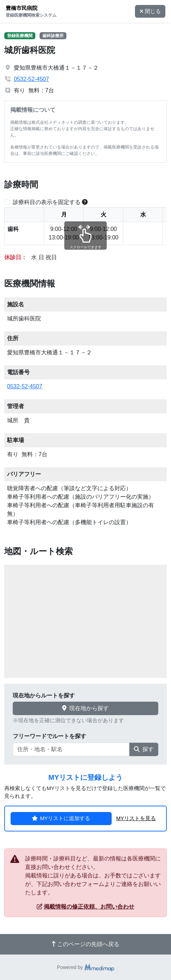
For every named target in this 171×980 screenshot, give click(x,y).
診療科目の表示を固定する (47, 202)
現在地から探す (85, 708)
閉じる (150, 11)
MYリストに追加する (61, 818)
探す (144, 749)
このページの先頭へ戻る (85, 944)
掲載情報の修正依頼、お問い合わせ (85, 907)
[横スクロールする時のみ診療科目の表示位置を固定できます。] (85, 202)
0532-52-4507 (31, 79)
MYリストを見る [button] (136, 818)
